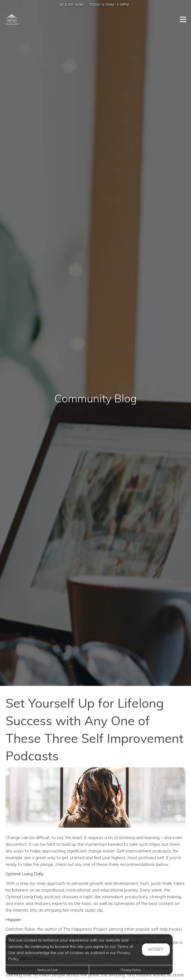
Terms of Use (47, 970)
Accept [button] (156, 949)
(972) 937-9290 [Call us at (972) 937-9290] (71, 4)
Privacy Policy (131, 970)
